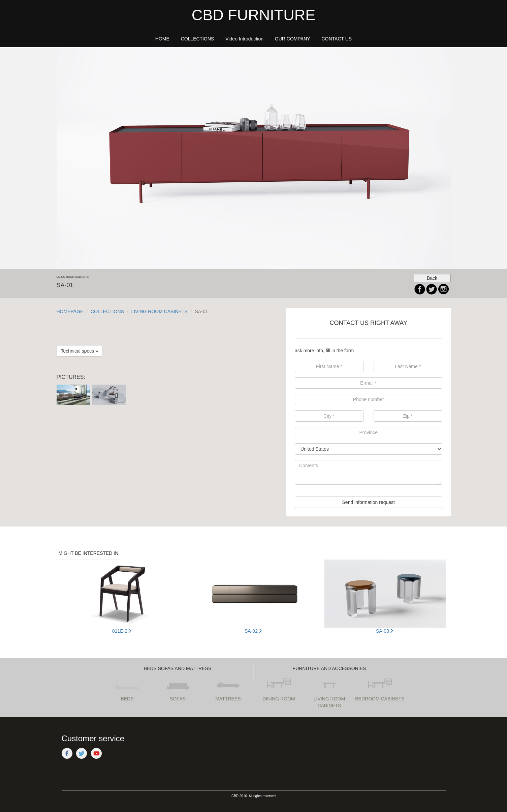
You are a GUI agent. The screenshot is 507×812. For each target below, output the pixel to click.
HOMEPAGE (70, 311)
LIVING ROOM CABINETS (160, 311)
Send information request (369, 502)
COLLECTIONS (107, 311)
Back (432, 278)
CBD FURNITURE (254, 15)
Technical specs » (80, 351)
